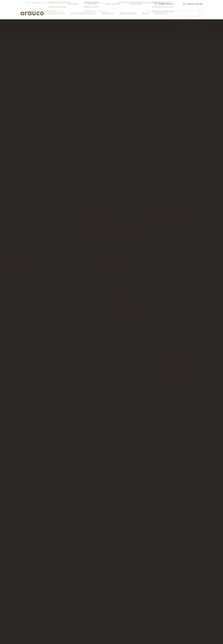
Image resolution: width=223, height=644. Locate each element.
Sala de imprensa (31, 572)
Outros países (136, 4)
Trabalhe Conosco (94, 588)
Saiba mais (112, 91)
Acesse (111, 169)
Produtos (57, 13)
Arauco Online (193, 4)
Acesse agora (112, 325)
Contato (161, 13)
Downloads (73, 4)
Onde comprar (113, 4)
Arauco (108, 13)
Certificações (29, 588)
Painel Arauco (164, 4)
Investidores (128, 13)
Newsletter (28, 580)
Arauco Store (157, 587)
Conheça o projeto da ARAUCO (112, 247)
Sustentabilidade (83, 13)
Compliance (59, 588)
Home (24, 564)
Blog (145, 13)
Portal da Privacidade (30, 636)
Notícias (119, 564)
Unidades (92, 4)
